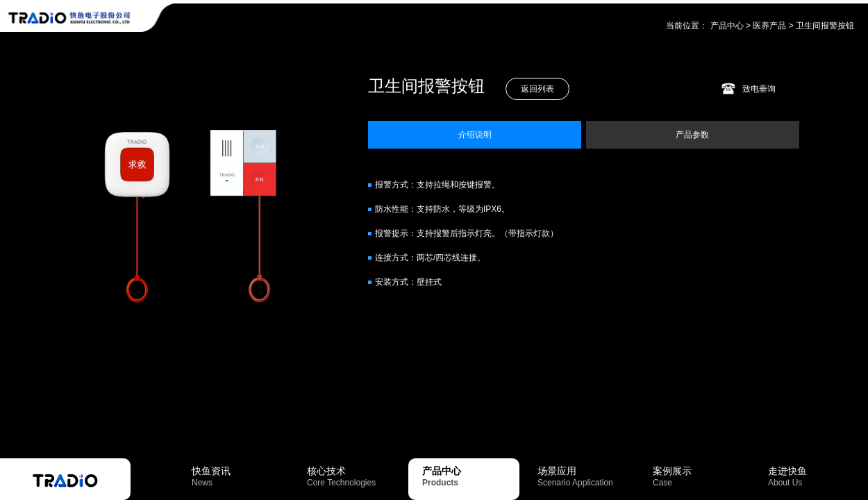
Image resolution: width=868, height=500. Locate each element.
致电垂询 (759, 89)
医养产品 (769, 26)
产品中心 (727, 26)
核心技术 (356, 476)
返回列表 (537, 89)
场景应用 (586, 476)
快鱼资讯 (240, 476)
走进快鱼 (817, 476)
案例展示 (701, 476)
